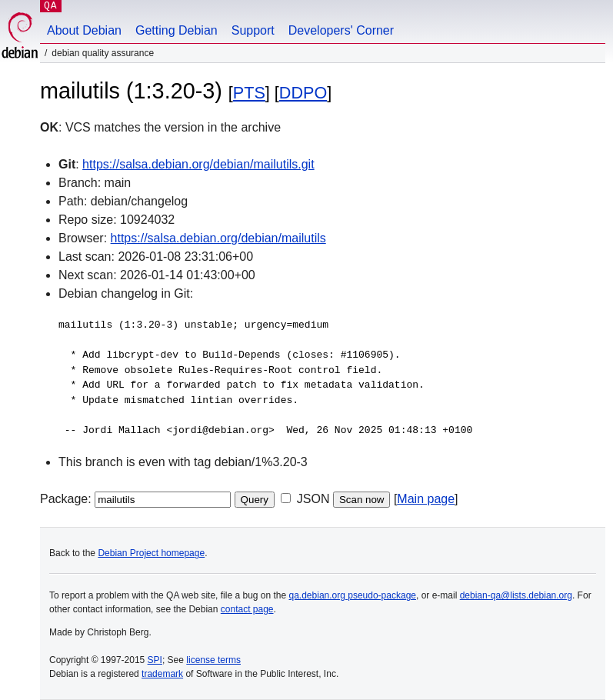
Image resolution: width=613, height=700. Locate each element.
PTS (249, 93)
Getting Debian (177, 30)
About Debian (84, 30)
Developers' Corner (341, 30)
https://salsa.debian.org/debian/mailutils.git (198, 164)
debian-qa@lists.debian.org (516, 595)
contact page (247, 609)
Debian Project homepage (151, 553)
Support (253, 30)
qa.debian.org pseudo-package (353, 595)
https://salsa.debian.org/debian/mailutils (218, 238)
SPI (155, 660)
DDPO (303, 93)
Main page (426, 499)
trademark (162, 674)
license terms (213, 660)
